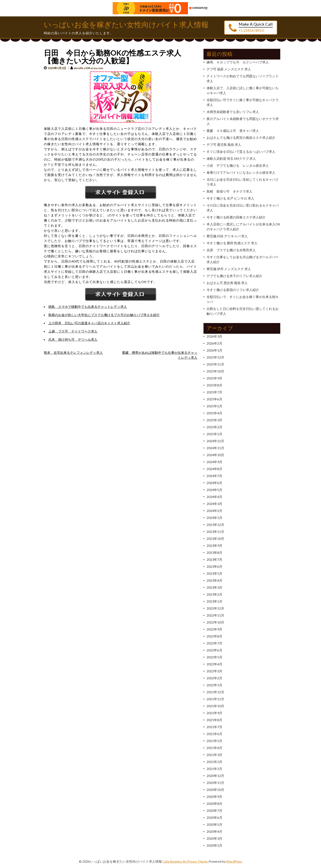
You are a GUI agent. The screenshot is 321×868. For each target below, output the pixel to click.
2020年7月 (214, 810)
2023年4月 (214, 580)
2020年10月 (215, 790)
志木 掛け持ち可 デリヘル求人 (73, 339)
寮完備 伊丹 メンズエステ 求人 (229, 269)
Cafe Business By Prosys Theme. (186, 861)
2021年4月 (214, 748)
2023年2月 (214, 594)
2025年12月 (215, 357)
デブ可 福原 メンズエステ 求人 (229, 69)
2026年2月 (214, 343)
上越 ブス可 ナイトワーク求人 (73, 331)
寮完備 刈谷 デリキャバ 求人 (227, 236)
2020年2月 (214, 845)
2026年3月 (214, 336)
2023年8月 (214, 552)
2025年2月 (214, 427)
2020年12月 (215, 776)
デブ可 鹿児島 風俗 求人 (224, 144)
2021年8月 (214, 720)
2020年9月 (214, 797)
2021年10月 (215, 706)
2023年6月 (214, 566)
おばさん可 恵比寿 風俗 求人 (227, 283)
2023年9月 (214, 545)
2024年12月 (215, 441)
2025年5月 (214, 406)
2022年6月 (214, 650)
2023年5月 (214, 573)
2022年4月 (214, 664)
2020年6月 (214, 817)
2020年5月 (214, 824)
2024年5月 (214, 490)
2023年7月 (214, 559)
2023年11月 (215, 532)
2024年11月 (215, 448)
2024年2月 (214, 511)
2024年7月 (214, 476)
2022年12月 (215, 608)
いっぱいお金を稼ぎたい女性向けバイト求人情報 (126, 25)
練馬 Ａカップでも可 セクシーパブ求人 (238, 62)
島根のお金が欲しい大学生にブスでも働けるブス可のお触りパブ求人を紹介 (104, 315)
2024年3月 (214, 504)
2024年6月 (214, 483)
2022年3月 (214, 671)
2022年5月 (214, 657)
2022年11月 (215, 615)
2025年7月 (214, 392)
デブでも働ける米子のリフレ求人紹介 (234, 276)
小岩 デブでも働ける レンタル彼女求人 (238, 165)
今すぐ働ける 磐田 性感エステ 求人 (232, 243)
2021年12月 (215, 692)
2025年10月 (215, 371)
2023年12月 (215, 525)
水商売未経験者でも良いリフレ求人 (233, 112)
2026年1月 (214, 350)
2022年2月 (214, 678)
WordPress (234, 861)
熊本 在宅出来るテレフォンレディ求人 (73, 352)
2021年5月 (214, 741)
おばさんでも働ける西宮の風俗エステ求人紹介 (241, 138)
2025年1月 (214, 434)
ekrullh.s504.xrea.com (88, 68)
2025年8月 (214, 385)
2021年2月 (214, 762)
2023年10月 (215, 539)
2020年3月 (214, 838)
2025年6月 (214, 399)
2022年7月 (214, 643)
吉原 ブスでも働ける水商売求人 (231, 250)
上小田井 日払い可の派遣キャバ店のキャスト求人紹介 (89, 323)
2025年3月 (214, 420)
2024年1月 (214, 518)
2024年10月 (215, 455)
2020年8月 (214, 803)
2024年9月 (214, 462)
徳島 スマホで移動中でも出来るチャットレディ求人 (88, 307)
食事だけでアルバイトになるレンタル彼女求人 (241, 172)
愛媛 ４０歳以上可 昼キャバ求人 (233, 131)
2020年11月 (215, 783)
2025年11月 (215, 364)
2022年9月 (214, 629)
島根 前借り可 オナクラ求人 (229, 191)
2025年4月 (214, 413)
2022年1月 (214, 685)
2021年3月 (214, 755)
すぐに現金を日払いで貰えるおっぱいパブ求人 (241, 151)
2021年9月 (214, 713)
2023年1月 (214, 601)
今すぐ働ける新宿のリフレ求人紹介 (233, 290)
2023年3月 (214, 587)
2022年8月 (214, 636)
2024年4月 (214, 497)
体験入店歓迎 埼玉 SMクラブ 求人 (231, 158)
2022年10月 (215, 622)
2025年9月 (214, 378)
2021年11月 (215, 699)
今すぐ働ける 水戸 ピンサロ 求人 (230, 198)
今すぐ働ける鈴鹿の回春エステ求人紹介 (236, 217)
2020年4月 (214, 831)
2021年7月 (214, 727)
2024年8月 (214, 469)
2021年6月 (214, 734)
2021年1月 (214, 769)
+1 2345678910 (251, 30)
